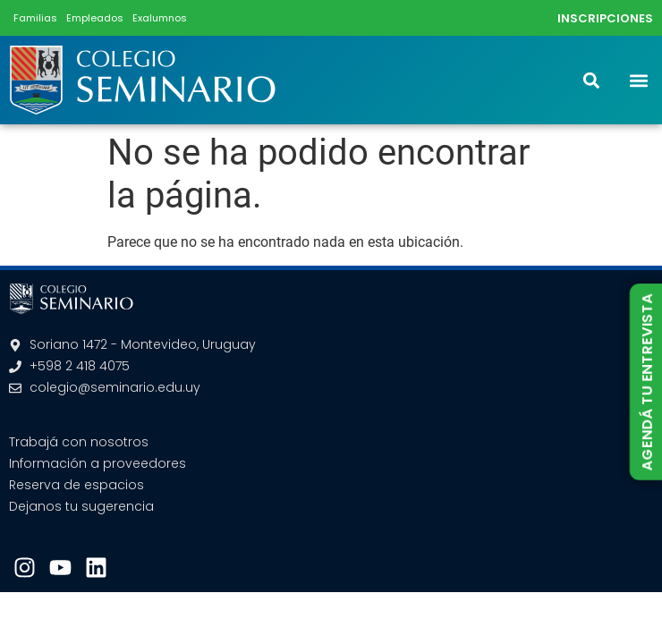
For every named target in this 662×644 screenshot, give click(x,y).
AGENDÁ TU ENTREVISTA (646, 381)
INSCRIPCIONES (605, 18)
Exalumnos (160, 18)
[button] (638, 80)
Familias (35, 18)
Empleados (95, 18)
